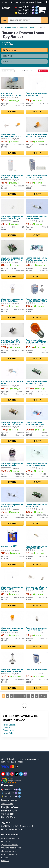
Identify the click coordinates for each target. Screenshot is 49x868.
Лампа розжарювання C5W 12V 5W (12, 506)
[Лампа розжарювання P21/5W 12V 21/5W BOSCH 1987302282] (37, 536)
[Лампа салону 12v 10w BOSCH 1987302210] (37, 206)
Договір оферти (9, 851)
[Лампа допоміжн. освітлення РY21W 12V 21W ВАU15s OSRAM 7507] (37, 330)
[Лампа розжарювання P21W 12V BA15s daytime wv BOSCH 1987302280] (12, 289)
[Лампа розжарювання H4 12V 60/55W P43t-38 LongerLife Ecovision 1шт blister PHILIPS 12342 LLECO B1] (12, 248)
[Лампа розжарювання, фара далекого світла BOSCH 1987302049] (12, 659)
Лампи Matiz (8, 727)
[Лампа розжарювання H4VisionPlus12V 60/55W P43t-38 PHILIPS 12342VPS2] (12, 453)
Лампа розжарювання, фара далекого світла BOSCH (12, 670)
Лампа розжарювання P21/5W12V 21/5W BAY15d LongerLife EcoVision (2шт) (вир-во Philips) (37, 382)
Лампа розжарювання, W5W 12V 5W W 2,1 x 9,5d (12, 218)
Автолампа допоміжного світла (11, 94)
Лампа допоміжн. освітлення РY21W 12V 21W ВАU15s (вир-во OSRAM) (37, 341)
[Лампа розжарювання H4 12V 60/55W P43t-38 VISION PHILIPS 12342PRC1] (37, 453)
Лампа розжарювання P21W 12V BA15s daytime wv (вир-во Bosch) (12, 300)
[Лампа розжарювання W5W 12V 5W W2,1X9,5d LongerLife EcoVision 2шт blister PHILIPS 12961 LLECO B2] (37, 494)
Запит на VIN (7, 804)
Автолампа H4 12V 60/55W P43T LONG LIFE (11, 341)
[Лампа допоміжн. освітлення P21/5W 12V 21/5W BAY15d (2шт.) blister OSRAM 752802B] (37, 412)
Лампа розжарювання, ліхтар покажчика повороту (12, 629)
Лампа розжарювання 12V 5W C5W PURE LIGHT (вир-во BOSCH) (37, 629)
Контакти (40, 2)
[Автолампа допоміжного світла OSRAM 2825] (12, 83)
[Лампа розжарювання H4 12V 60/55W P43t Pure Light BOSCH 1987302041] (37, 289)
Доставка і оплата (27, 2)
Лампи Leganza (10, 725)
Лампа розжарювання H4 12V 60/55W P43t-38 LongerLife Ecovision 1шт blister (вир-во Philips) (12, 259)
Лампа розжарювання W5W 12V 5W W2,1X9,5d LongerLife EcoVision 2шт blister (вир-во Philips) (37, 506)
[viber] (8, 774)
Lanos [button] (7, 62)
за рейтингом (8, 71)
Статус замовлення (10, 838)
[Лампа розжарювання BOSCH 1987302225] (37, 659)
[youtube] (3, 774)
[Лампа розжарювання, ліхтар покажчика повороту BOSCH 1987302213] (12, 618)
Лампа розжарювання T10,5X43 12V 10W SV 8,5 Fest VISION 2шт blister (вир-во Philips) (12, 423)
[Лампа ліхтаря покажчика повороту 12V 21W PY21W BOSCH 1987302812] (12, 124)
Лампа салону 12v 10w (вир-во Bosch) (36, 218)
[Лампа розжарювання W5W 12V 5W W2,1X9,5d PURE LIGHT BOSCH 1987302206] (37, 83)
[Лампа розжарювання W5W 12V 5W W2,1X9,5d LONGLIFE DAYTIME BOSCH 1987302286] (12, 577)
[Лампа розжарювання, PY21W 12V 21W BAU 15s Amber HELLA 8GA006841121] (37, 124)
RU (6, 2)
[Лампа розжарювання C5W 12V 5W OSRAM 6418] (12, 494)
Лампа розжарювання (37, 669)
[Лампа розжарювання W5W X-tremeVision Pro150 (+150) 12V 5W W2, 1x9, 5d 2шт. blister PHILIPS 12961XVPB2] (37, 248)
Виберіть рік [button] (11, 50)
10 (41, 696)
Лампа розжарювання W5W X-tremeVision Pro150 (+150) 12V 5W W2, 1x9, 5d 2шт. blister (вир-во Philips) (37, 259)
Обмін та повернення (11, 848)
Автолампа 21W (9, 546)
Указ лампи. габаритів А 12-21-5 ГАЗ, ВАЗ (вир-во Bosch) (37, 588)
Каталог (5, 857)
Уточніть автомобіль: (8, 43)
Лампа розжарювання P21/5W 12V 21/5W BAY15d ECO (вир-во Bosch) (12, 176)
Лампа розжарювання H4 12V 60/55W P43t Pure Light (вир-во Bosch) (37, 300)
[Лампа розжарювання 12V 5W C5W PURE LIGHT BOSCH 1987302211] (37, 618)
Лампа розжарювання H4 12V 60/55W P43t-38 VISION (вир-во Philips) (37, 465)
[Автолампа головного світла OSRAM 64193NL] (12, 371)
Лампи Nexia (8, 730)
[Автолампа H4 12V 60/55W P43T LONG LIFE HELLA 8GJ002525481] (12, 330)
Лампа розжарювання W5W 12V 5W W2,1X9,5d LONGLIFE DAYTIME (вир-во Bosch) (12, 588)
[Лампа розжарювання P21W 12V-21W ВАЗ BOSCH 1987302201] (37, 165)
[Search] (44, 20)
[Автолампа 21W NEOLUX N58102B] (12, 536)
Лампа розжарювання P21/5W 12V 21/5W (37, 547)
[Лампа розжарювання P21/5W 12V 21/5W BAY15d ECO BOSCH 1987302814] (12, 165)
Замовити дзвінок (9, 800)
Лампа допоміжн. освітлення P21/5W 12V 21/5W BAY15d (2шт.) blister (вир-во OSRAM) (37, 423)
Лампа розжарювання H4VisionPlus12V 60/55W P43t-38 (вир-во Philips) (12, 465)
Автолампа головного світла (12, 382)
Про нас (14, 2)
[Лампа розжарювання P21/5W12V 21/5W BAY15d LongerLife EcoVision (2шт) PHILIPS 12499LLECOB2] (37, 371)
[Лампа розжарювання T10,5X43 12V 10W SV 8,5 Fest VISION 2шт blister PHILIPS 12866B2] (12, 412)
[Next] (45, 696)
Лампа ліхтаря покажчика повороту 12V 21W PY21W (11, 135)
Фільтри (43, 71)
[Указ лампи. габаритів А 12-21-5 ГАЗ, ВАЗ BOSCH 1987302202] (37, 577)
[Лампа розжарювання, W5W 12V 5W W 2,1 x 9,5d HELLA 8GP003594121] (12, 206)
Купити (12, 112)
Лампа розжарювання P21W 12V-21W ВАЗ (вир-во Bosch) (37, 176)
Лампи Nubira (9, 733)
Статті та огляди (9, 854)
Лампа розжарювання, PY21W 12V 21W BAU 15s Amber (37, 135)
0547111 (23, 7)
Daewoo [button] (9, 56)
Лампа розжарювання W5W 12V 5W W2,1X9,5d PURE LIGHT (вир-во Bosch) (37, 94)
